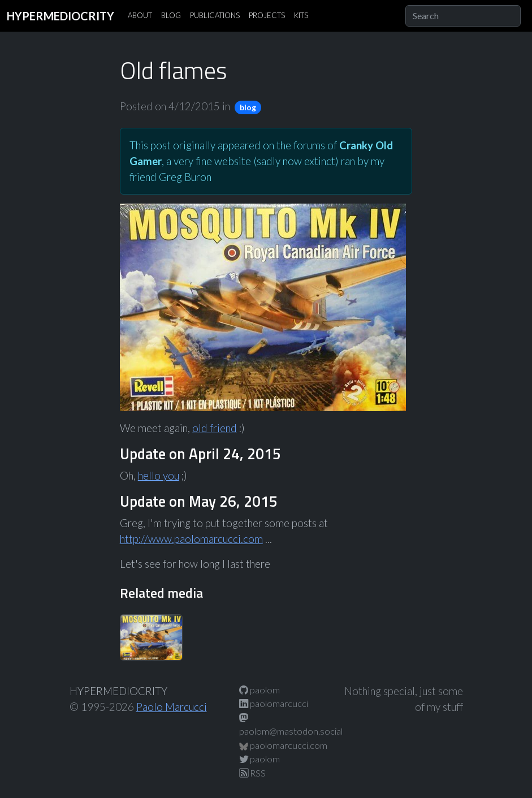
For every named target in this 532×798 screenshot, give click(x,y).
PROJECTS (267, 15)
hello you (159, 476)
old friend (215, 428)
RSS (252, 773)
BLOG (171, 15)
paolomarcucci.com (283, 745)
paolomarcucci (274, 703)
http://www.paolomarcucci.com (191, 539)
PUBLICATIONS (215, 15)
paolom (259, 690)
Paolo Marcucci (172, 707)
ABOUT (140, 15)
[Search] (463, 16)
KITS (301, 15)
